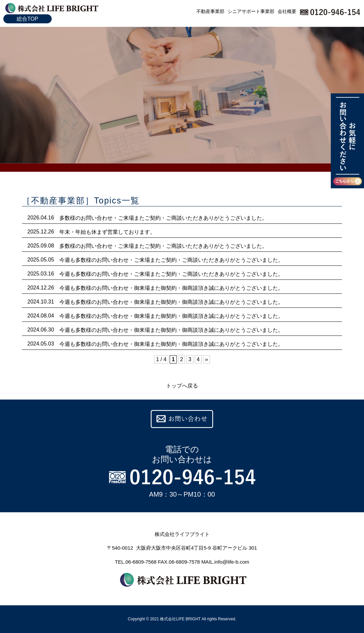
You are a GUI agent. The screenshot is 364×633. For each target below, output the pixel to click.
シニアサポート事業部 (251, 11)
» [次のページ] (206, 359)
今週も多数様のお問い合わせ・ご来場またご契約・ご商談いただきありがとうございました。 (171, 260)
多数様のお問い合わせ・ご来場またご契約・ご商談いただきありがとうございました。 (163, 218)
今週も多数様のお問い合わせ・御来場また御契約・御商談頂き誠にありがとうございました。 (171, 288)
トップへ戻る (182, 386)
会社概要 (287, 11)
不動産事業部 (210, 11)
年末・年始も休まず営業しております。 (107, 232)
